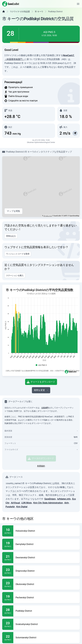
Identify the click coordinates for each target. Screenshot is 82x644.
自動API (45, 424)
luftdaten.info (64, 515)
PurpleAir (10, 523)
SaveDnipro (50, 515)
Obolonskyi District (25, 600)
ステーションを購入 (15, 282)
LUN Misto (27, 519)
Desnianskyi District (25, 574)
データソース (48, 223)
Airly (67, 519)
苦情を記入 (11, 243)
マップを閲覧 (13, 218)
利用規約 (41, 482)
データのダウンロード (41, 475)
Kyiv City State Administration (48, 519)
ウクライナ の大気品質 (20, 18)
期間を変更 (41, 406)
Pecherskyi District (25, 614)
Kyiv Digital (22, 523)
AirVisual (15, 519)
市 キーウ (39, 18)
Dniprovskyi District (25, 587)
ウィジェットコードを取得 (18, 261)
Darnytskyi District (24, 560)
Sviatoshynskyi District (27, 640)
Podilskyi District (24, 627)
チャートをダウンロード (41, 398)
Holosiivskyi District (25, 547)
